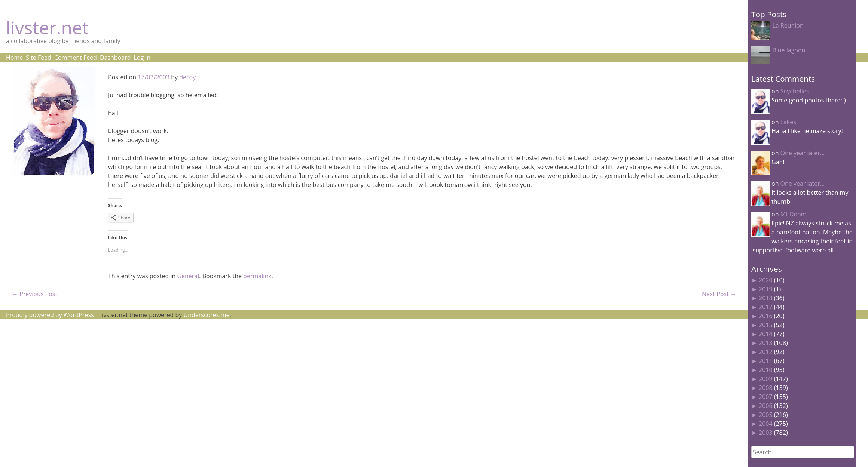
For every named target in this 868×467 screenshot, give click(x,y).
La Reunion (788, 25)
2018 (766, 298)
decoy (187, 77)
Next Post (719, 294)
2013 (766, 343)
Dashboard (115, 58)
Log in (142, 58)
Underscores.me (207, 315)
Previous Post (35, 294)
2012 (766, 352)
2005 (766, 415)
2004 (766, 424)
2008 (766, 388)
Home (14, 58)
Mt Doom (794, 214)
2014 (766, 334)
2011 (766, 361)
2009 (766, 379)
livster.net (47, 27)
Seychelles (795, 91)
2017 (766, 307)
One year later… (803, 153)
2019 (766, 289)
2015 (766, 325)
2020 (766, 280)
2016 (766, 316)
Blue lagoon (789, 50)
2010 (766, 370)
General (188, 276)
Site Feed (39, 58)
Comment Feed (76, 58)
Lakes (788, 122)
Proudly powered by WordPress (50, 315)
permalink (257, 276)
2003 (766, 433)
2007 (766, 397)
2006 (766, 406)
